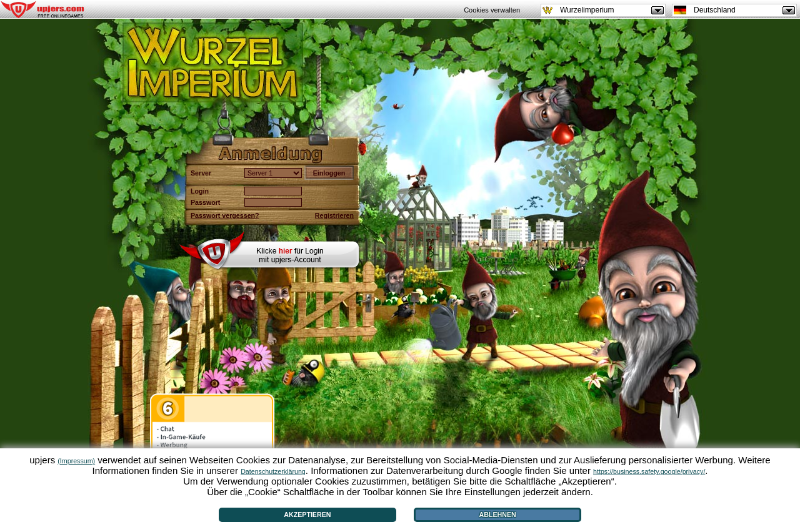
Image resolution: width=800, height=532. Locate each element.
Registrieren (334, 215)
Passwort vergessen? (225, 215)
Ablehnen (498, 515)
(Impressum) (76, 461)
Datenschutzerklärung (273, 471)
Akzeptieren (307, 515)
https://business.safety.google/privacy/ (649, 471)
